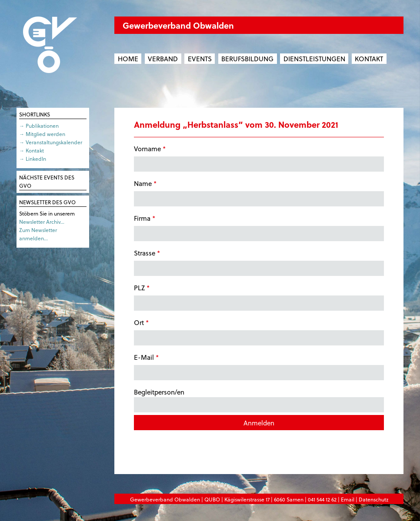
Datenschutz (373, 499)
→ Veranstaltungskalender (51, 142)
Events (200, 59)
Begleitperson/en (259, 400)
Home (128, 59)
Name (145, 183)
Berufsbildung (247, 59)
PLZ (142, 288)
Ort (141, 322)
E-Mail (146, 357)
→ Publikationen (39, 126)
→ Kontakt (32, 150)
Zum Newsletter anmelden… (38, 234)
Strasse (147, 253)
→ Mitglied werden (42, 134)
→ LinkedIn (33, 159)
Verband (163, 59)
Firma (145, 218)
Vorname (150, 149)
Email (348, 499)
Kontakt (369, 59)
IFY (400, 510)
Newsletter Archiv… (42, 222)
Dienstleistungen (314, 59)
